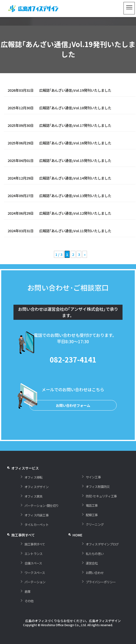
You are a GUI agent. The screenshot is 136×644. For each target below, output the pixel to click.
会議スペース (33, 574)
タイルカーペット (37, 536)
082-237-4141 (73, 370)
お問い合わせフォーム (73, 416)
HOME (77, 546)
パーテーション (35, 593)
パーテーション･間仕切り (42, 517)
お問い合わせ (95, 583)
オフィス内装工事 (37, 526)
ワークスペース (35, 583)
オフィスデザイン (37, 498)
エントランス (33, 565)
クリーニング (95, 535)
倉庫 (27, 602)
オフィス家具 (33, 507)
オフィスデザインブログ (102, 555)
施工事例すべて (35, 555)
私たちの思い (95, 565)
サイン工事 (93, 488)
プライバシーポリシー (101, 593)
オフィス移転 (33, 488)
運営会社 (92, 574)
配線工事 (92, 526)
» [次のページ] (85, 254)
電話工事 (92, 516)
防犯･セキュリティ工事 (101, 507)
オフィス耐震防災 (98, 498)
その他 (29, 612)
